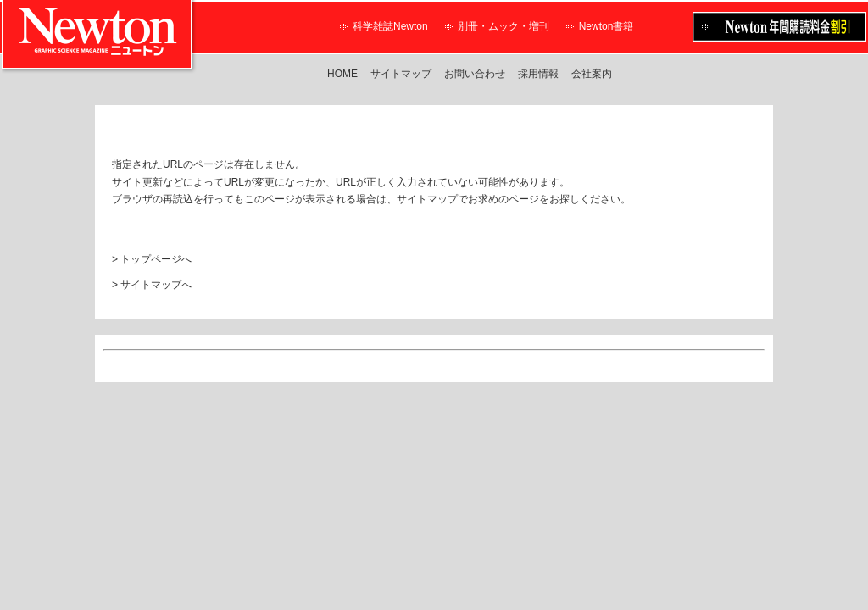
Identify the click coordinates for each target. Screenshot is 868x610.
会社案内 (592, 74)
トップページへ (156, 259)
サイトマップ (401, 74)
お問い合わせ (475, 74)
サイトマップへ (156, 285)
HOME (342, 74)
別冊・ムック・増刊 (504, 26)
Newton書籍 (606, 26)
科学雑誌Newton (390, 26)
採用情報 (538, 74)
